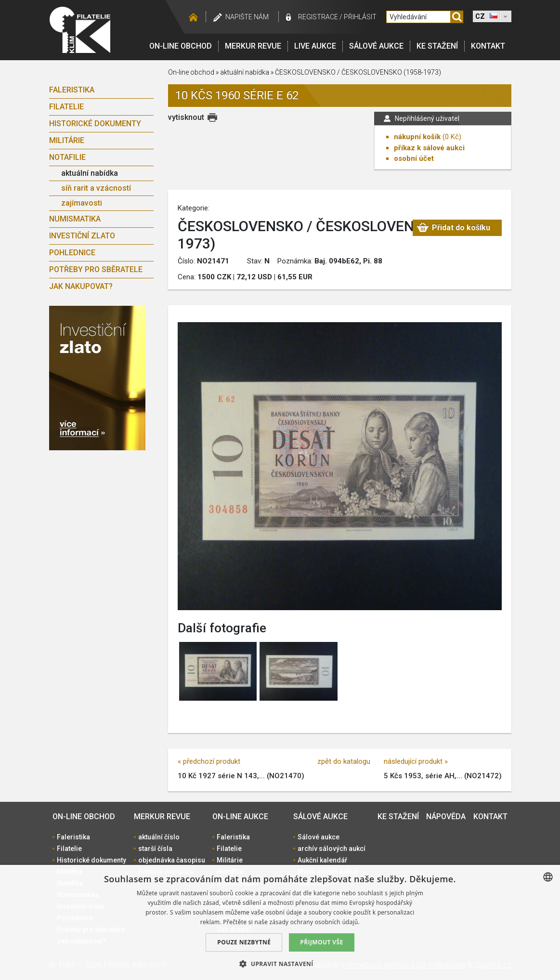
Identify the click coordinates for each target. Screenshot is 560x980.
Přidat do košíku (461, 229)
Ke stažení (437, 46)
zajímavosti (82, 203)
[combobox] (548, 877)
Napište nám (247, 17)
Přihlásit (360, 17)
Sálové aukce (376, 46)
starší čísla (155, 849)
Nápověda (446, 817)
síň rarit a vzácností (96, 188)
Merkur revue (253, 46)
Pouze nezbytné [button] (244, 942)
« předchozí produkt (209, 761)
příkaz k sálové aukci (429, 148)
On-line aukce (240, 817)
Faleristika (72, 90)
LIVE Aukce (315, 46)
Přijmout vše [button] (321, 942)
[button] (280, 964)
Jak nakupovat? (81, 286)
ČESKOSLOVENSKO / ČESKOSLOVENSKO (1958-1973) (358, 72)
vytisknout (186, 117)
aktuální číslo (159, 837)
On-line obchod (181, 46)
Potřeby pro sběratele (96, 269)
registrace (318, 17)
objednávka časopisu (172, 860)
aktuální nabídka (90, 173)
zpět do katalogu (344, 761)
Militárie (67, 140)
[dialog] (280, 922)
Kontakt (488, 46)
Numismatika (75, 219)
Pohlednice (72, 253)
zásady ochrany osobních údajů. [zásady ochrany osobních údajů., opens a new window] (315, 922)
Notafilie (67, 157)
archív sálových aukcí (332, 849)
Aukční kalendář (322, 860)
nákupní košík (417, 137)
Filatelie (66, 107)
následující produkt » (416, 761)
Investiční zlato (82, 236)
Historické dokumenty (95, 124)
